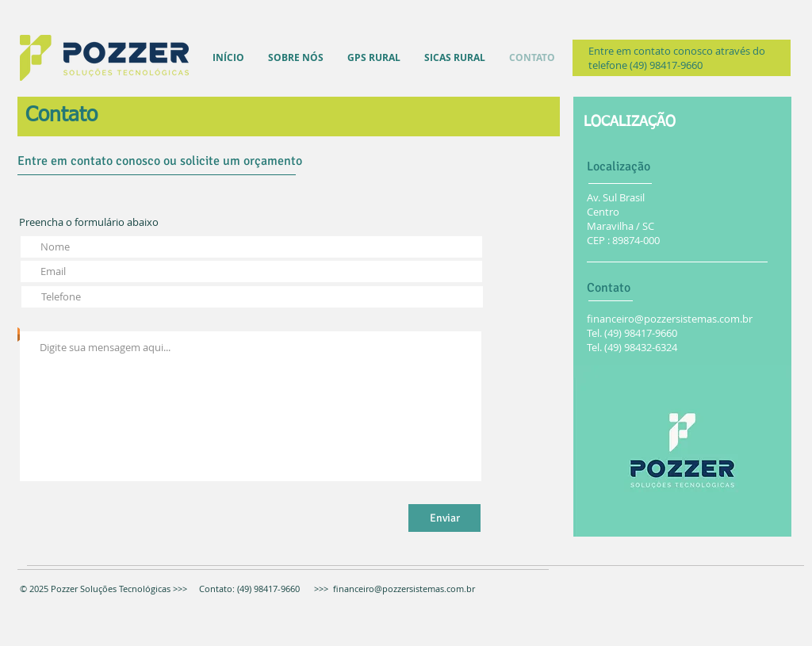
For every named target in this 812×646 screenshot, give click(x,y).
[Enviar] (444, 518)
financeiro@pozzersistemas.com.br (670, 319)
